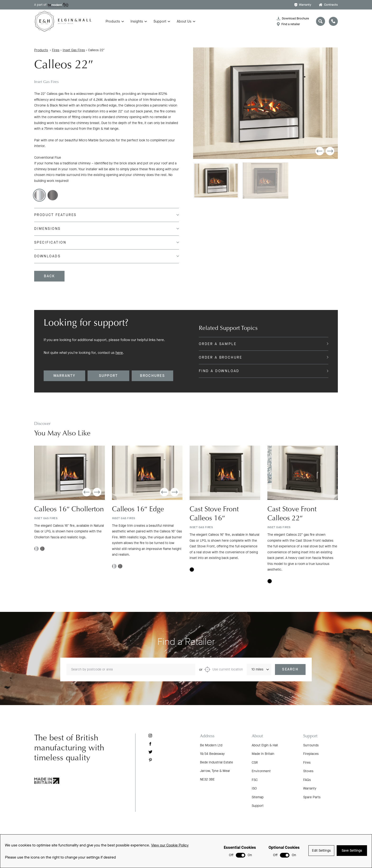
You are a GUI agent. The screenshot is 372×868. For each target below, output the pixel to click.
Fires (56, 50)
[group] (265, 103)
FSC (255, 780)
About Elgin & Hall (265, 745)
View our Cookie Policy (170, 845)
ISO (254, 788)
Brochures (152, 376)
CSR (255, 763)
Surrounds (311, 745)
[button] (320, 151)
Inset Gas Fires (74, 50)
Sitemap (258, 797)
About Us (184, 21)
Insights (137, 21)
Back (49, 276)
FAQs (307, 780)
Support (160, 21)
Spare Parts (312, 797)
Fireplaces (311, 754)
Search (290, 674)
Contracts (328, 5)
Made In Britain (263, 754)
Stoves (308, 771)
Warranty (303, 5)
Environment (261, 771)
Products (113, 21)
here (119, 353)
